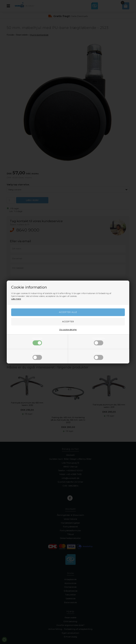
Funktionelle (37, 356)
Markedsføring (99, 341)
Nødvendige (37, 341)
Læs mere (16, 299)
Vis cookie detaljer (68, 329)
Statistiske (99, 356)
